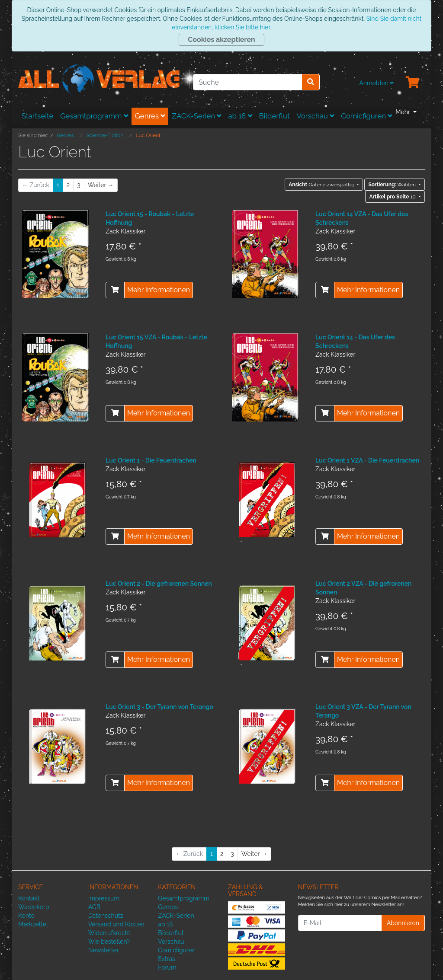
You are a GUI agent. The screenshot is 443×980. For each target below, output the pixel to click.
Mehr (403, 112)
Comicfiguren (366, 116)
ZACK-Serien (196, 116)
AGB (94, 907)
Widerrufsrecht (109, 933)
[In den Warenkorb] (115, 290)
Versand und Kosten (116, 924)
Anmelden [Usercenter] (376, 83)
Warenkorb (34, 907)
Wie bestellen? (109, 942)
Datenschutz (106, 916)
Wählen (392, 185)
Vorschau (316, 116)
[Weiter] (101, 185)
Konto (26, 916)
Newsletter (104, 950)
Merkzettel (33, 924)
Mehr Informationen (159, 290)
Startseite (37, 116)
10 (393, 197)
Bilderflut (274, 116)
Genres (150, 116)
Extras (167, 959)
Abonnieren (403, 923)
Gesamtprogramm (94, 116)
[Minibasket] (413, 83)
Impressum (104, 898)
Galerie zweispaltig (322, 185)
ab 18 (240, 116)
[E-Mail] (340, 923)
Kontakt (29, 898)
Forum (167, 967)
